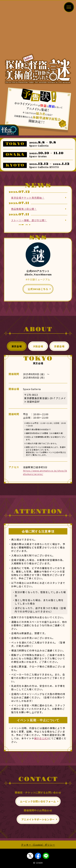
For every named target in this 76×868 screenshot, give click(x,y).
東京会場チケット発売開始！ (28, 198)
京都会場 (59, 346)
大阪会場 (38, 346)
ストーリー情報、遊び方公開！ (29, 220)
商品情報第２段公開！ (24, 209)
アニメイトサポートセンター (38, 819)
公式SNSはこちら (38, 289)
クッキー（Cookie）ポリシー (38, 845)
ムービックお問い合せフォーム (38, 801)
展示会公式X (41, 738)
